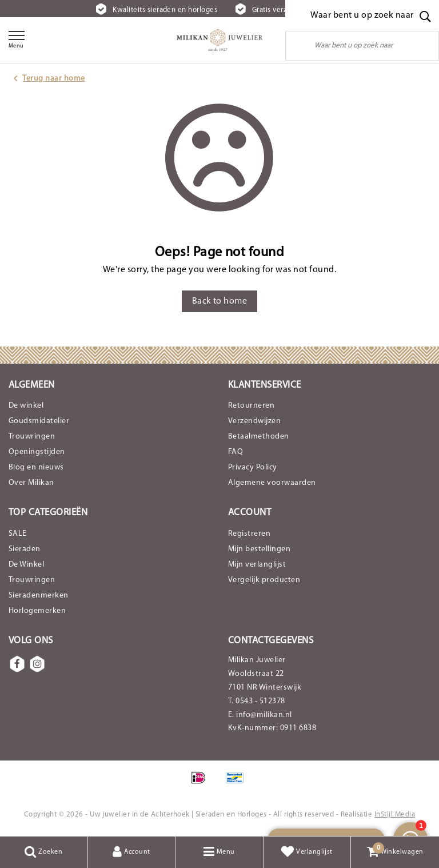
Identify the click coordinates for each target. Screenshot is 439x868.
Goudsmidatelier (39, 421)
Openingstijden (37, 452)
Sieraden (25, 549)
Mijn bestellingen (259, 549)
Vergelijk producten (264, 580)
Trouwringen (32, 437)
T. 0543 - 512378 (257, 701)
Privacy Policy (253, 467)
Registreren (249, 534)
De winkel (26, 406)
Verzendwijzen (254, 421)
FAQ (236, 452)
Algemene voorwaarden (272, 483)
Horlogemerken (37, 611)
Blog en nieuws (36, 467)
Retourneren (251, 406)
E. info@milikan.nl (260, 715)
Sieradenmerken (39, 596)
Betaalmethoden (259, 437)
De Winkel (26, 565)
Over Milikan (31, 483)
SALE (18, 534)
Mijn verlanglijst (257, 565)
